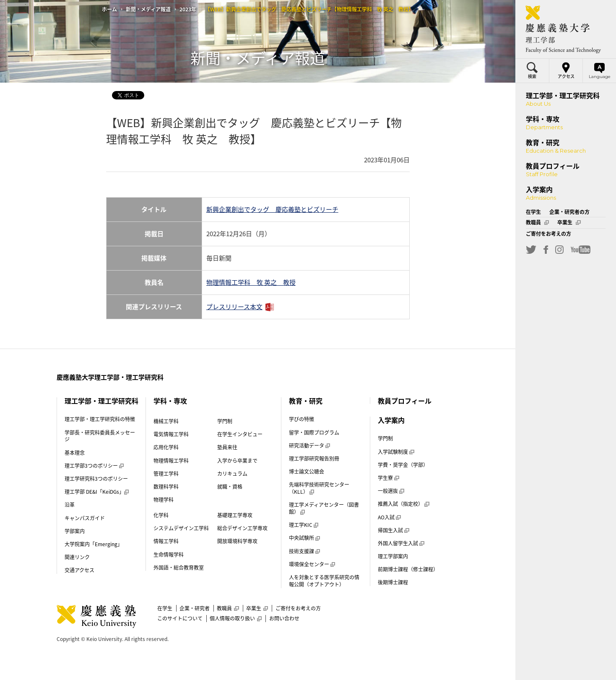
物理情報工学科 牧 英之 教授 (251, 282)
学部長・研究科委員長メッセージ (100, 436)
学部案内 (75, 531)
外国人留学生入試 (401, 543)
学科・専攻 (170, 401)
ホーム (109, 9)
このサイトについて (180, 618)
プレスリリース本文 (234, 307)
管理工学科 (166, 474)
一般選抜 (391, 491)
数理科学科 (166, 487)
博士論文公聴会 (307, 472)
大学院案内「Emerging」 (94, 544)
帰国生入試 (393, 530)
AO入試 (389, 517)
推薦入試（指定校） (403, 504)
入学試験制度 (396, 452)
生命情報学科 (169, 555)
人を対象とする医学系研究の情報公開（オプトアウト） (324, 581)
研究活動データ (309, 446)
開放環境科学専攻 (237, 541)
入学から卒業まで (237, 461)
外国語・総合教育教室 (179, 568)
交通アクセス (79, 570)
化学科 (161, 515)
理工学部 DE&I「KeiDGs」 (97, 492)
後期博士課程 (393, 582)
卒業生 (257, 608)
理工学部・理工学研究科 (101, 401)
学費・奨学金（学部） (403, 465)
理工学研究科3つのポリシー (96, 479)
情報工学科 (166, 541)
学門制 (225, 421)
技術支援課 (304, 551)
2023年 (188, 9)
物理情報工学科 (171, 461)
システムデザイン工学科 (181, 528)
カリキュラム (232, 474)
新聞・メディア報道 (148, 9)
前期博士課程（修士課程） (408, 569)
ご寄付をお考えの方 (298, 608)
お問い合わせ (284, 618)
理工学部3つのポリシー (94, 466)
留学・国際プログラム (314, 432)
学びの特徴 (302, 419)
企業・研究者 (195, 608)
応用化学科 (166, 447)
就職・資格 (230, 487)
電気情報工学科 (171, 434)
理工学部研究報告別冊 (314, 459)
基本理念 (75, 453)
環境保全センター (312, 564)
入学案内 (391, 420)
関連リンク (77, 557)
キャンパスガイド (85, 518)
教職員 (228, 608)
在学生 (165, 608)
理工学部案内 (393, 556)
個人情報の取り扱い (236, 618)
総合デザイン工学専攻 (242, 528)
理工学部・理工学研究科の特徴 (100, 419)
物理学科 (164, 500)
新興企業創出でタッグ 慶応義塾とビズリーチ (272, 209)
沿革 (70, 505)
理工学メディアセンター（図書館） (324, 508)
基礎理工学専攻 (235, 515)
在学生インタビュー (240, 434)
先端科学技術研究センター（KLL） (319, 488)
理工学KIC (304, 525)
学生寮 (388, 478)
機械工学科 (166, 421)
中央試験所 (304, 538)
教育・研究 (306, 401)
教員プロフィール (405, 401)
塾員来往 (227, 447)
